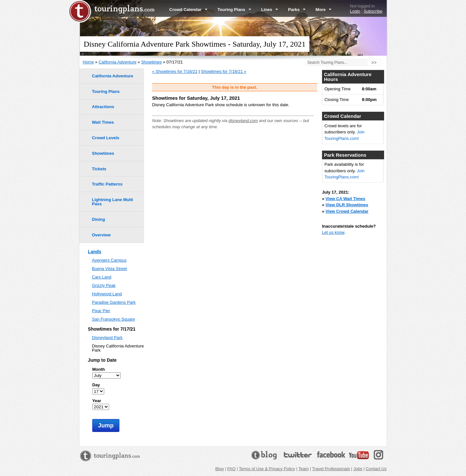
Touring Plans (234, 10)
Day (96, 385)
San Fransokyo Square (113, 319)
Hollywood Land (107, 294)
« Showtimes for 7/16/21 (175, 71)
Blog (219, 469)
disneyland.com (243, 121)
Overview (101, 235)
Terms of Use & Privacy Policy (267, 469)
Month (99, 369)
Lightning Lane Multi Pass (112, 202)
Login (355, 11)
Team (304, 469)
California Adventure (118, 62)
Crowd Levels (106, 138)
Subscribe (373, 11)
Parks (297, 10)
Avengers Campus (109, 260)
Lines (270, 10)
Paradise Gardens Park (114, 302)
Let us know (333, 232)
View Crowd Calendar (347, 211)
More (323, 10)
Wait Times (103, 122)
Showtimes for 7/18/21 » (224, 71)
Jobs (358, 469)
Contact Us (376, 469)
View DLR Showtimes (347, 205)
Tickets (99, 169)
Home (89, 62)
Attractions (103, 107)
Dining (98, 219)
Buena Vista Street (109, 269)
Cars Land (102, 277)
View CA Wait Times (345, 199)
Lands (95, 252)
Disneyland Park (107, 338)
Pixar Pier (101, 311)
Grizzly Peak (104, 285)
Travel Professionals (331, 469)
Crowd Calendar (188, 10)
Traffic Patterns (107, 184)
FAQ (231, 469)
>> (374, 62)
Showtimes (151, 62)
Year (97, 401)
